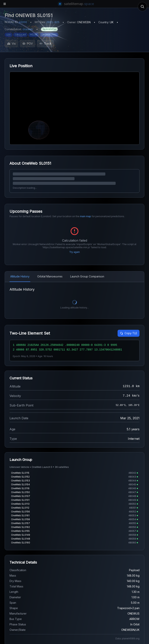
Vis (11, 43)
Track (45, 43)
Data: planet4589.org (127, 638)
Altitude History (20, 276)
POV (28, 43)
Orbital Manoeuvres (50, 276)
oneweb (28, 29)
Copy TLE (129, 333)
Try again (74, 252)
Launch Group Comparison (87, 276)
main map (85, 216)
